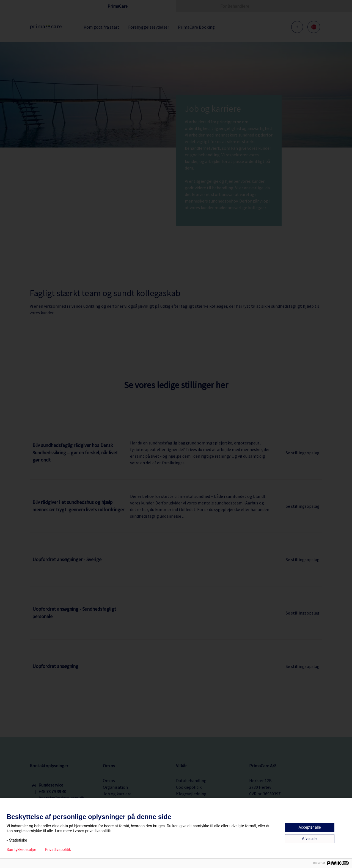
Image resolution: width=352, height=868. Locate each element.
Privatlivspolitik (58, 850)
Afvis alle (310, 839)
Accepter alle (310, 827)
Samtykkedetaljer (21, 850)
